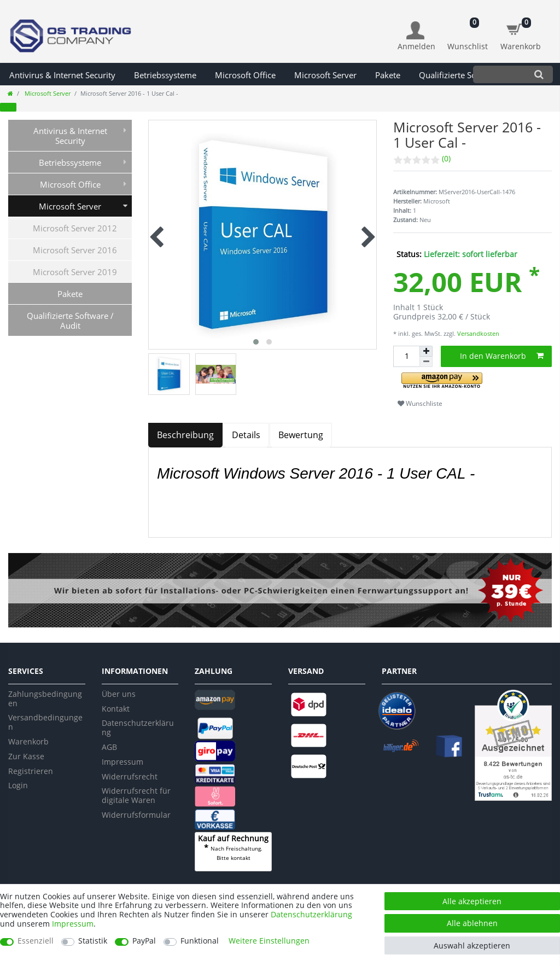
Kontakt (116, 709)
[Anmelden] (416, 36)
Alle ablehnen (472, 923)
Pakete (388, 75)
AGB (109, 747)
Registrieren (31, 771)
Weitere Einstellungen (269, 941)
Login (18, 785)
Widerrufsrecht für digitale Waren (136, 795)
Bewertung (301, 435)
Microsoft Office (245, 75)
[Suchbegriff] (499, 74)
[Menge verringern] (426, 362)
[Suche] (539, 74)
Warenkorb (28, 741)
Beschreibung (185, 435)
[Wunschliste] (468, 30)
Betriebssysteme (165, 75)
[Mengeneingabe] (406, 356)
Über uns (119, 694)
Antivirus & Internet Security (62, 75)
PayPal (144, 941)
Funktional (200, 941)
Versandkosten (477, 333)
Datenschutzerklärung (138, 728)
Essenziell (36, 941)
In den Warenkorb (502, 356)
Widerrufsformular (136, 815)
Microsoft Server (325, 75)
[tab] (186, 435)
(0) (446, 158)
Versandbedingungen (45, 722)
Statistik (93, 941)
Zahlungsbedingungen (45, 699)
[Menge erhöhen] (426, 351)
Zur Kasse (26, 756)
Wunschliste (420, 403)
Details (246, 435)
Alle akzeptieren (472, 901)
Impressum (122, 762)
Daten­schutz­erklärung (311, 914)
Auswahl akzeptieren (472, 945)
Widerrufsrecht (130, 776)
